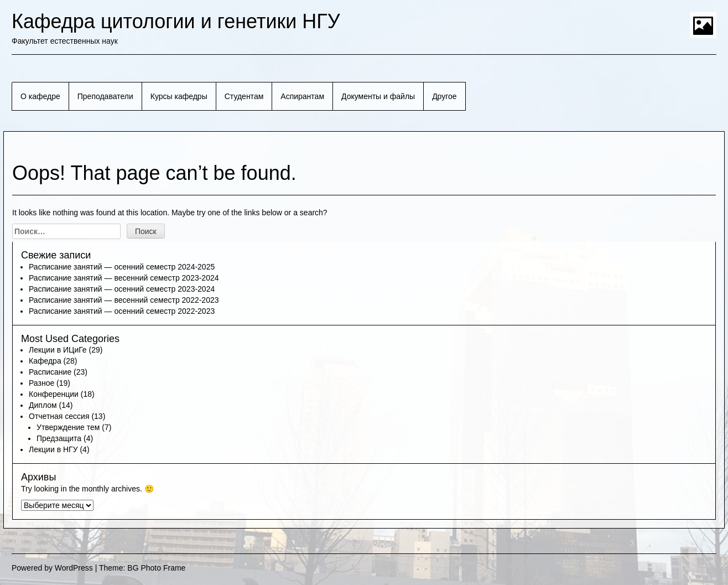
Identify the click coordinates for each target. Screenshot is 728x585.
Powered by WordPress (52, 568)
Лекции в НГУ (53, 449)
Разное (41, 383)
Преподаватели (105, 96)
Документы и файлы (378, 96)
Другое (444, 96)
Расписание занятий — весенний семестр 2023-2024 (124, 278)
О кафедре (40, 96)
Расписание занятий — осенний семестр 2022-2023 (122, 311)
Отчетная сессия (59, 416)
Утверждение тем (68, 427)
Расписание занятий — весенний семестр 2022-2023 (124, 300)
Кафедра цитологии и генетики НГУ (176, 21)
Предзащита (59, 438)
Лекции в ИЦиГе (58, 350)
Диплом (43, 405)
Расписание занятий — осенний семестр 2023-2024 (122, 289)
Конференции (54, 394)
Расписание (50, 372)
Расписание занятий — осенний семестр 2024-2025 (122, 267)
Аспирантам (302, 96)
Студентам (244, 96)
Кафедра (45, 361)
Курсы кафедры (179, 96)
